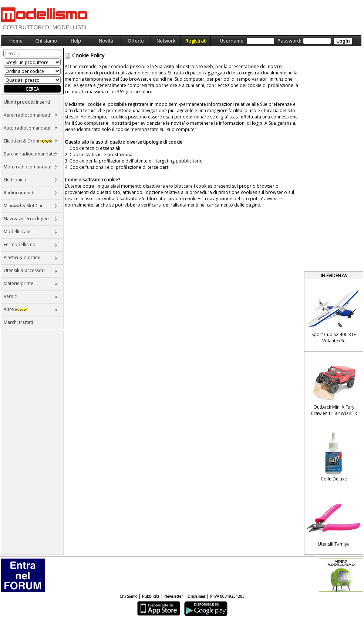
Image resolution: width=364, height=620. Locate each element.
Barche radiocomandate (31, 154)
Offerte (136, 41)
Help (76, 41)
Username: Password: (286, 41)
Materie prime (31, 283)
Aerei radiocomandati (31, 115)
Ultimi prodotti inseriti (27, 102)
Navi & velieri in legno (31, 219)
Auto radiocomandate (31, 128)
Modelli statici (31, 232)
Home (16, 41)
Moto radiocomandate (31, 167)
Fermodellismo (31, 244)
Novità (106, 41)
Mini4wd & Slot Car (31, 206)
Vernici (31, 296)
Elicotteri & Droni (31, 141)
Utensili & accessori (31, 270)
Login (343, 41)
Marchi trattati (18, 322)
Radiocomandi (31, 193)
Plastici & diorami (31, 257)
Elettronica (31, 180)
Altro (31, 309)
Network (166, 41)
